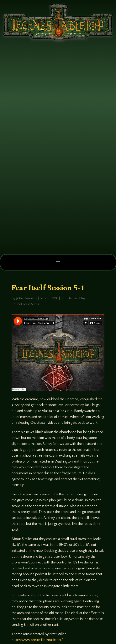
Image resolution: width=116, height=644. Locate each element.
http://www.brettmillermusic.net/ (37, 640)
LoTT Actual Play (73, 298)
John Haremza (27, 298)
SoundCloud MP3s (25, 304)
